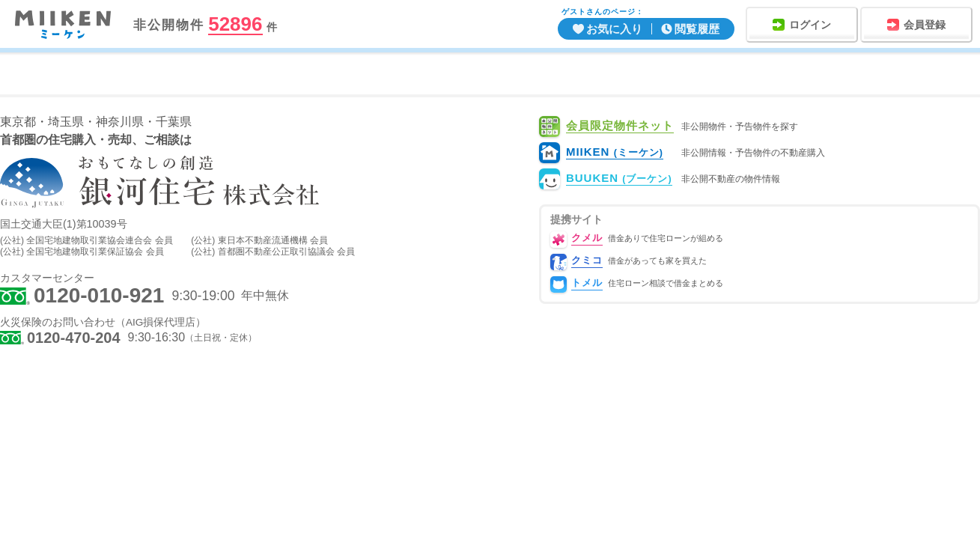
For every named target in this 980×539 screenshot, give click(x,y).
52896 (235, 25)
